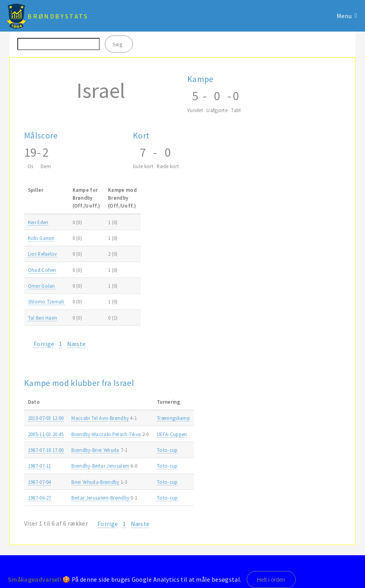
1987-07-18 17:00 (46, 450)
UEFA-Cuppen (172, 434)
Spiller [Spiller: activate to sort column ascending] (36, 190)
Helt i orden (271, 580)
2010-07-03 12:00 (46, 418)
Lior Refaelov (43, 254)
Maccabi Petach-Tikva (116, 434)
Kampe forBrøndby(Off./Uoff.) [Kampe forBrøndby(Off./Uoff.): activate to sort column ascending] (87, 198)
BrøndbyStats (58, 16)
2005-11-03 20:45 (46, 434)
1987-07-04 (40, 482)
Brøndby (119, 418)
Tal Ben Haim (43, 318)
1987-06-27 (40, 498)
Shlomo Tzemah (46, 301)
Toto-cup (167, 450)
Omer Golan (42, 286)
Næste (76, 344)
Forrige (44, 344)
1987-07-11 (40, 466)
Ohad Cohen (42, 270)
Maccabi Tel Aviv (90, 418)
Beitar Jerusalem (111, 466)
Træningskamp (173, 418)
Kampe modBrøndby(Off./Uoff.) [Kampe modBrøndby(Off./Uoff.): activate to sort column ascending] (122, 198)
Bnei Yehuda (106, 450)
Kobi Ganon (41, 238)
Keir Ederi (38, 222)
